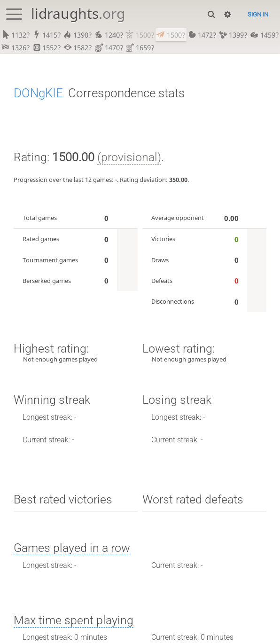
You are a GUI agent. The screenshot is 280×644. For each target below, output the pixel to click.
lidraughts (78, 13)
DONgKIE (38, 94)
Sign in (258, 14)
